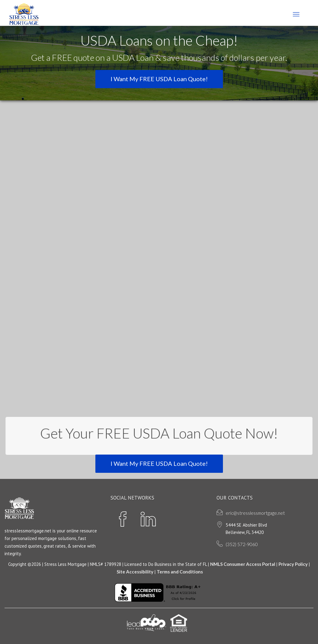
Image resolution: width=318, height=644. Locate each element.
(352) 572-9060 (242, 544)
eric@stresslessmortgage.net (255, 513)
